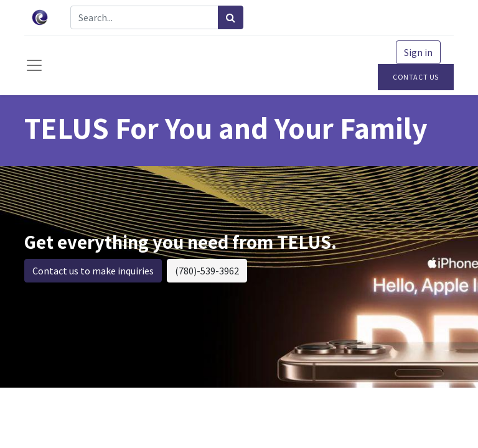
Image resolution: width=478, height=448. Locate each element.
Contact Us (416, 77)
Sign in (418, 52)
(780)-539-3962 (207, 271)
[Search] (231, 17)
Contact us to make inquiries (93, 271)
